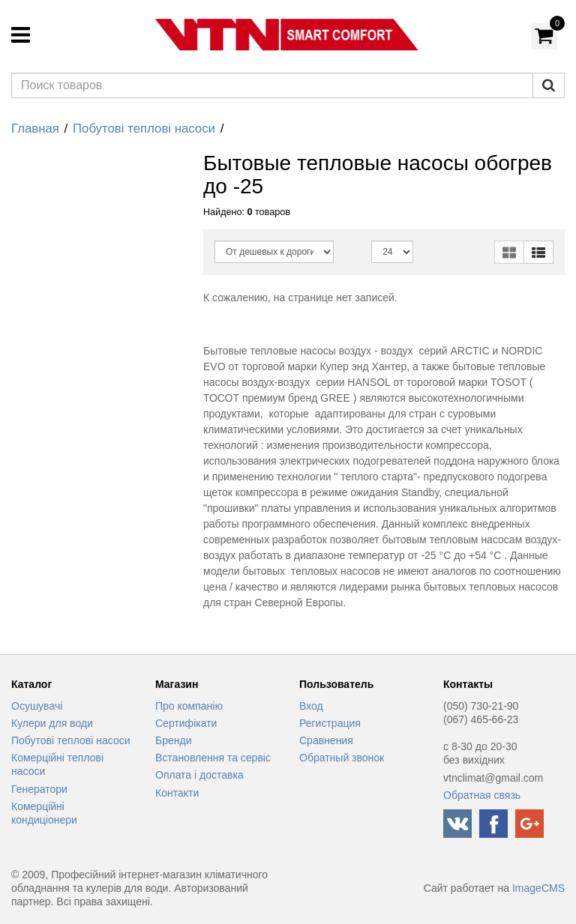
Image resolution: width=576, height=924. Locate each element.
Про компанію (189, 706)
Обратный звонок (342, 758)
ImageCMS (538, 888)
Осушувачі (37, 706)
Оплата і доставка (199, 775)
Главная (35, 129)
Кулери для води (52, 723)
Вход (311, 706)
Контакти (177, 793)
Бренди (173, 740)
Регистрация (330, 723)
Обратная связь (482, 795)
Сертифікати (186, 723)
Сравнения (326, 740)
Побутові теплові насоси (144, 129)
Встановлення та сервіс (213, 758)
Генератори (39, 789)
